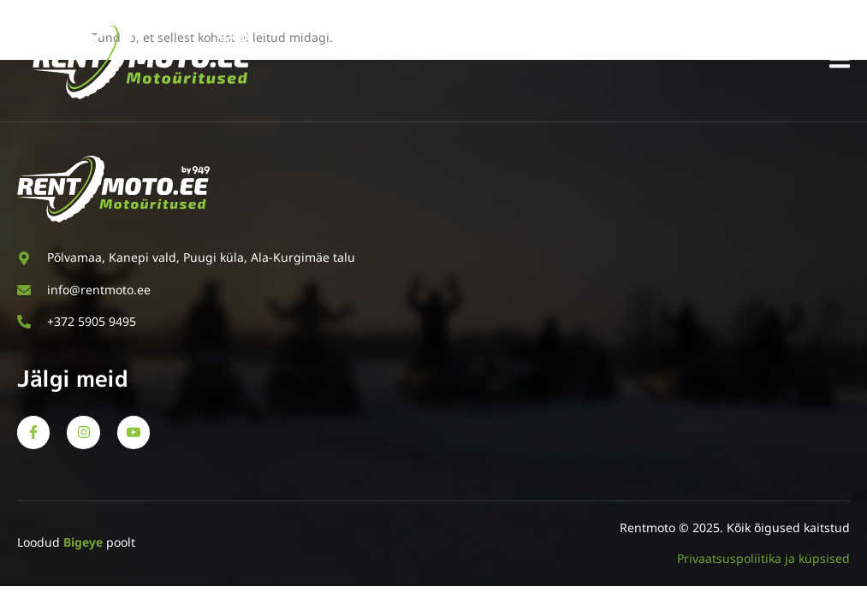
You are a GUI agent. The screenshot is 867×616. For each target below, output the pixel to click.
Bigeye (83, 542)
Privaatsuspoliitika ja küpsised (763, 558)
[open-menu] (840, 62)
